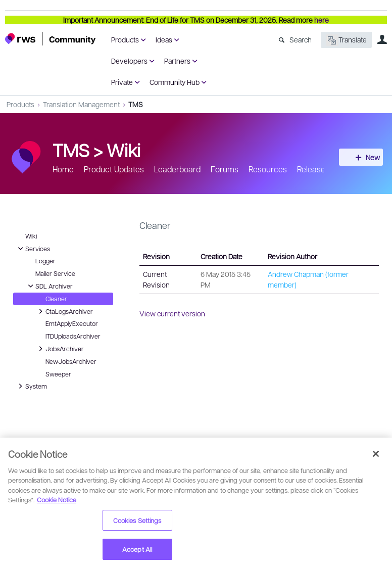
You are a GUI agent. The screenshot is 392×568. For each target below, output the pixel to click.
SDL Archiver (49, 286)
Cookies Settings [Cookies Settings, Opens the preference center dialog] (137, 520)
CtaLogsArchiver (64, 311)
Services (33, 249)
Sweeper (58, 374)
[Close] (376, 454)
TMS (136, 104)
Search (301, 39)
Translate (346, 40)
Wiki (124, 150)
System (31, 386)
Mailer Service (55, 273)
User (382, 39)
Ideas (164, 39)
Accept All (137, 549)
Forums (225, 169)
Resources (268, 169)
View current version (172, 313)
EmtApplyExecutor (72, 323)
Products (125, 39)
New (364, 157)
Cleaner (56, 299)
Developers (129, 61)
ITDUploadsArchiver (73, 336)
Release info (319, 169)
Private (122, 82)
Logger (45, 261)
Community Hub (175, 82)
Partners (177, 61)
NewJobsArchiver (71, 361)
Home (63, 169)
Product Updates (114, 169)
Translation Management (81, 104)
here (322, 20)
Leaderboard (177, 169)
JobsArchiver (60, 349)
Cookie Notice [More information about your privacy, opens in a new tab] (57, 500)
